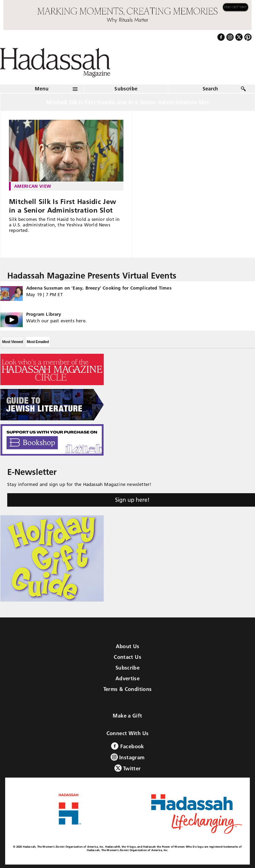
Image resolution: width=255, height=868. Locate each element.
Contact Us (127, 657)
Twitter (128, 768)
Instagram (128, 757)
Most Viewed (12, 342)
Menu (42, 89)
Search (211, 89)
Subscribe (126, 89)
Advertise (127, 678)
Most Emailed (38, 342)
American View (33, 186)
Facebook (127, 746)
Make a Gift (127, 716)
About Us (128, 646)
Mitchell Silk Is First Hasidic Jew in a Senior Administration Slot (63, 206)
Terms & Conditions (128, 689)
